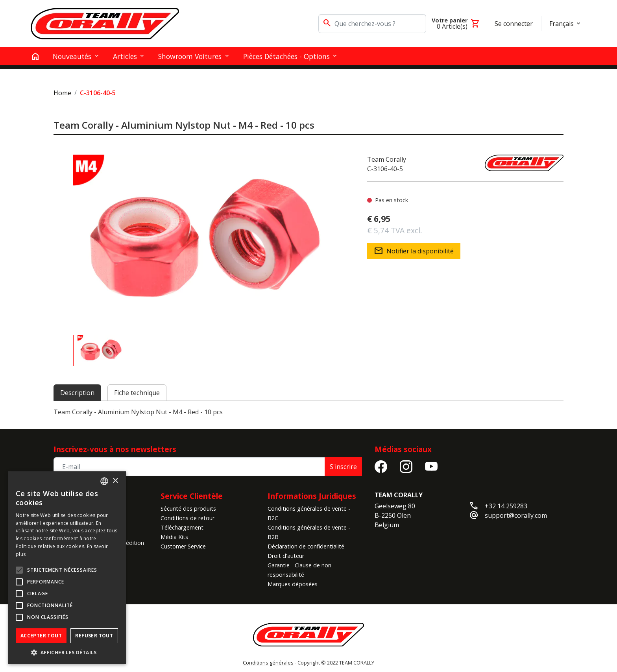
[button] (67, 652)
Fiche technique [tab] (137, 393)
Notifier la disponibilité (414, 251)
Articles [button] (125, 56)
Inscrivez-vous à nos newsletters (115, 449)
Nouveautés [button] (72, 56)
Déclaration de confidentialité (306, 546)
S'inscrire (343, 467)
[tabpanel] (308, 412)
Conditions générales (268, 663)
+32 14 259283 (506, 506)
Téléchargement (182, 527)
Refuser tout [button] (94, 636)
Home (62, 93)
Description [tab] (77, 393)
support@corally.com (516, 515)
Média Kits (174, 537)
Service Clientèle (192, 496)
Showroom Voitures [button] (190, 56)
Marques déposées (293, 584)
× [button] (115, 481)
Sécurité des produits (188, 509)
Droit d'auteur (286, 556)
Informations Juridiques (312, 496)
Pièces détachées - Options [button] (286, 56)
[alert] (67, 568)
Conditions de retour (188, 518)
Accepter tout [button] (41, 636)
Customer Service (183, 546)
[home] (35, 56)
